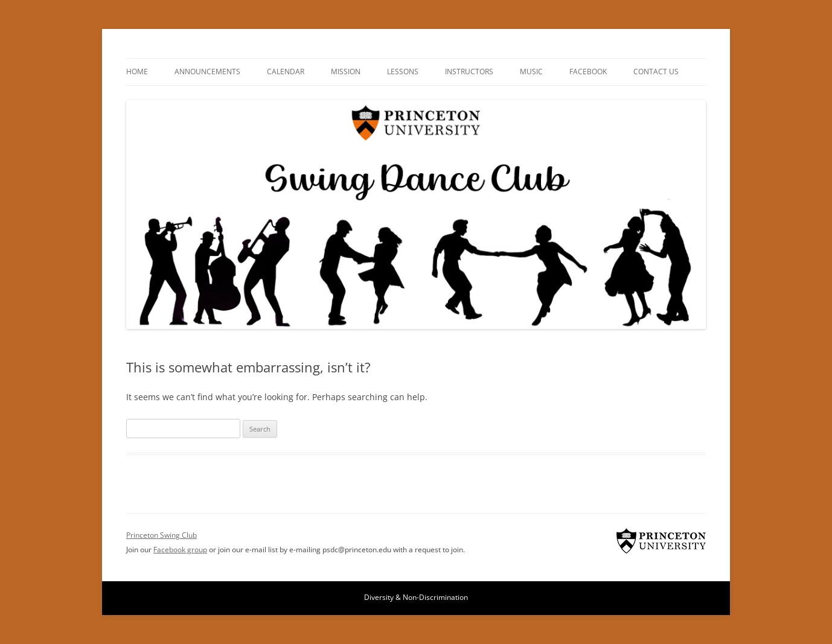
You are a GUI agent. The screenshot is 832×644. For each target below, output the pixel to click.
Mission (346, 72)
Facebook (588, 72)
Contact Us (656, 72)
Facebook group (180, 550)
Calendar (286, 72)
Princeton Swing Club (661, 541)
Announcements (207, 72)
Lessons (403, 72)
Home (137, 72)
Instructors (469, 72)
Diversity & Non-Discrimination (416, 597)
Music (531, 72)
